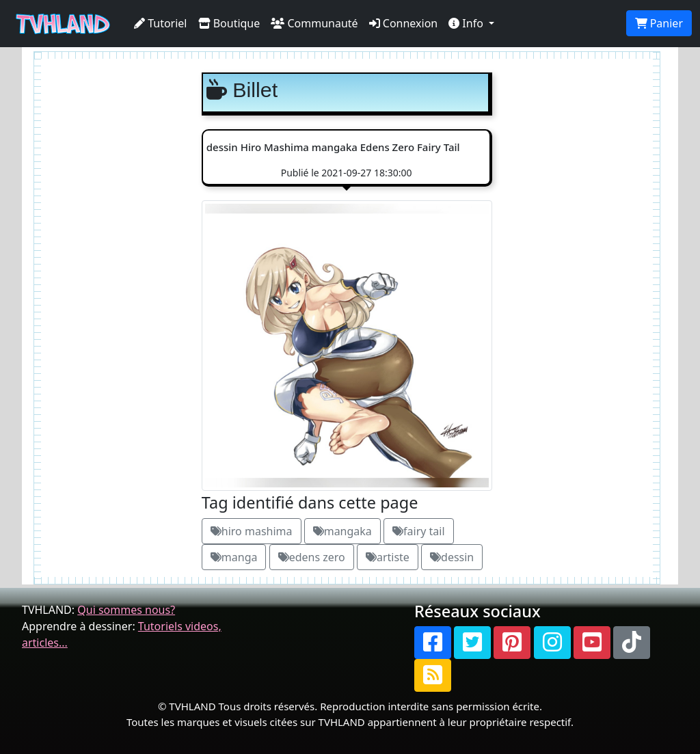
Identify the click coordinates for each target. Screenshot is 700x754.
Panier (659, 23)
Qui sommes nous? (126, 610)
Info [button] (467, 23)
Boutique (229, 23)
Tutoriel (161, 23)
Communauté (314, 23)
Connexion (404, 23)
